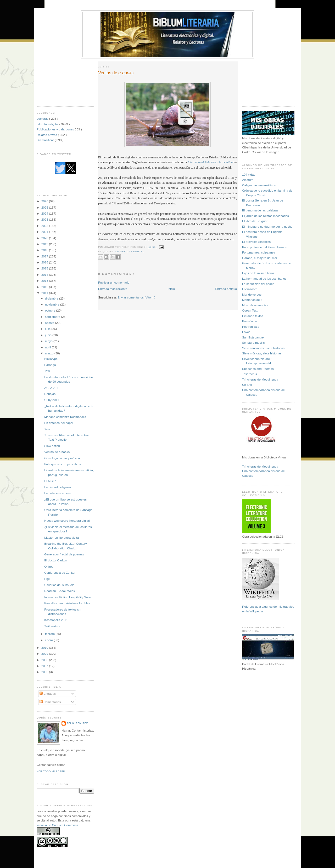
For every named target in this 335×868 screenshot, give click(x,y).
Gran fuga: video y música (62, 458)
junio (49, 335)
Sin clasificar (46, 140)
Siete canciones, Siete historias (263, 348)
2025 (45, 207)
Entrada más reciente (113, 289)
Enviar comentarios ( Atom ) (136, 297)
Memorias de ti (252, 300)
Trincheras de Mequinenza (260, 379)
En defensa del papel (59, 423)
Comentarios (50, 702)
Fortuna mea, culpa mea (259, 252)
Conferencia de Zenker (60, 573)
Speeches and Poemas (258, 369)
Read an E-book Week (60, 591)
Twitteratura (52, 626)
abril (48, 347)
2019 (45, 244)
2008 (45, 660)
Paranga (50, 365)
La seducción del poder (258, 284)
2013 (45, 281)
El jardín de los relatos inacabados (266, 216)
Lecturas (43, 119)
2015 (45, 268)
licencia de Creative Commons (57, 825)
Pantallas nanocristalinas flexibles (67, 603)
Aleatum (248, 180)
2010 (45, 648)
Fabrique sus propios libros (63, 464)
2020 (45, 238)
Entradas (48, 694)
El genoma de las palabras (260, 210)
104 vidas (249, 174)
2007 (45, 666)
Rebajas (50, 394)
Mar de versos (252, 294)
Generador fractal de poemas (64, 554)
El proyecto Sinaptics (256, 242)
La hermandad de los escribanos (264, 278)
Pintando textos (253, 316)
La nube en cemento (58, 493)
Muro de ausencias (255, 305)
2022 (45, 226)
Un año (247, 385)
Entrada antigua (226, 289)
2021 (45, 232)
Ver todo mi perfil (51, 771)
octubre (51, 310)
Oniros (49, 567)
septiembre (53, 317)
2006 (45, 672)
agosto (50, 323)
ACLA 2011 (52, 388)
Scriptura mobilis (253, 343)
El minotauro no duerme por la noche (267, 226)
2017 (45, 256)
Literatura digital (48, 124)
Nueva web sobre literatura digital (67, 521)
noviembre (53, 304)
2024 (45, 213)
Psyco (246, 332)
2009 (45, 654)
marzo (50, 353)
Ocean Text (250, 310)
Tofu (47, 371)
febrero (50, 634)
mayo (49, 341)
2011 (45, 293)
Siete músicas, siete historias (262, 353)
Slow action (52, 446)
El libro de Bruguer (255, 221)
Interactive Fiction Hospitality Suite (68, 597)
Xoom (48, 429)
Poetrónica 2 (251, 327)
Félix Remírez (77, 723)
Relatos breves (47, 135)
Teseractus (250, 374)
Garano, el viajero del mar (260, 258)
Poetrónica (249, 321)
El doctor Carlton (56, 560)
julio (48, 329)
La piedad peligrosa (58, 487)
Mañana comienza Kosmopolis (65, 417)
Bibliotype (51, 359)
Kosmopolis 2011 (56, 620)
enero (49, 640)
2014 (45, 275)
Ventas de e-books (57, 452)
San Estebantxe (253, 337)
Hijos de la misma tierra (258, 273)
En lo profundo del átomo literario (265, 247)
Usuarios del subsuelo (59, 585)
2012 (45, 287)
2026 (45, 201)
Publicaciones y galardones (56, 129)
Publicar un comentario (114, 282)
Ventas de (116, 73)
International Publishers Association (210, 162)
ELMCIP (50, 481)
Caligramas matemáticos (259, 185)
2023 (45, 219)
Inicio (171, 289)
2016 (45, 262)
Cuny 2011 (52, 400)
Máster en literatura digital (62, 538)
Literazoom (250, 289)
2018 (45, 250)
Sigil (47, 579)
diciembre (52, 298)
